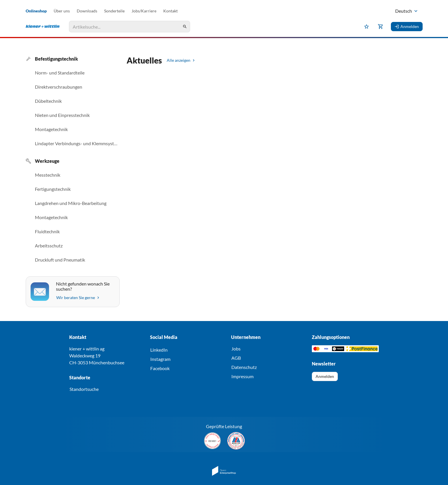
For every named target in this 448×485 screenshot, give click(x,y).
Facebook (160, 368)
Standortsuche (84, 389)
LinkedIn (159, 350)
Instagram (160, 359)
